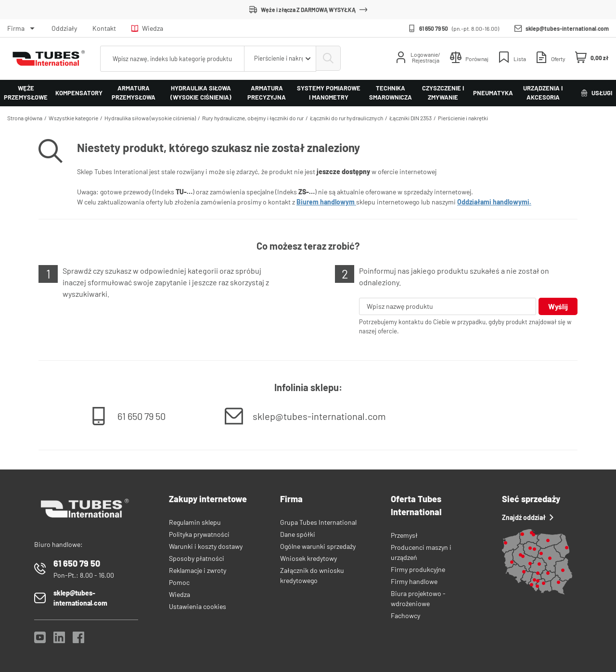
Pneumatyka (493, 93)
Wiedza (147, 28)
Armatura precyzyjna (267, 93)
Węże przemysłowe (26, 93)
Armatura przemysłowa (134, 93)
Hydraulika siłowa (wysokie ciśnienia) (201, 93)
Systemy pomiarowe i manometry (329, 93)
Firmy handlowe (414, 581)
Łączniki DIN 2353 (411, 118)
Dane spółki (298, 534)
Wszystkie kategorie (73, 118)
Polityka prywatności (199, 534)
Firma (16, 28)
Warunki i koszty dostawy (206, 546)
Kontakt (104, 28)
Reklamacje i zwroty (198, 570)
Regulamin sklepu (195, 522)
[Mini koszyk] (592, 58)
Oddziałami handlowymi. (494, 202)
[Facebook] (78, 640)
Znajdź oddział (528, 517)
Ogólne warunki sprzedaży (318, 546)
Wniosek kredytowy (308, 558)
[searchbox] (172, 59)
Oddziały (64, 28)
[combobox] (279, 59)
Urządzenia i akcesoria (543, 93)
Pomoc (179, 582)
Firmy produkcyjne (418, 569)
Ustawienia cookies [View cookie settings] (198, 606)
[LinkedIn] (59, 640)
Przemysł (404, 535)
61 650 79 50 (434, 28)
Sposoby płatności (197, 558)
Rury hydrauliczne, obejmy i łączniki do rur (253, 118)
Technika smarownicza (391, 93)
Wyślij (558, 306)
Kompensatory (79, 93)
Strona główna (25, 118)
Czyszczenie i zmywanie (443, 93)
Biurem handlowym (326, 202)
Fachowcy (405, 615)
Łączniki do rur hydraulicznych (346, 118)
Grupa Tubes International (318, 522)
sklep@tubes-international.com (567, 28)
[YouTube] (40, 640)
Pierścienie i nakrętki (463, 118)
